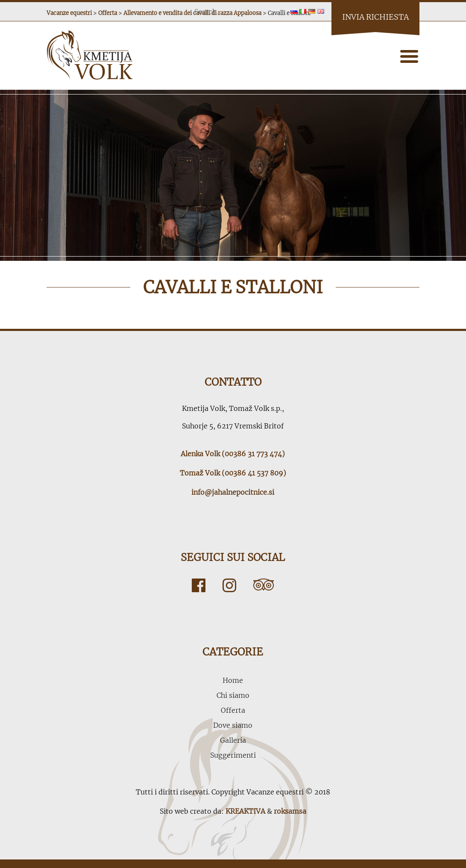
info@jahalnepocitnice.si (233, 492)
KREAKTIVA (245, 811)
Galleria (233, 740)
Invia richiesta (375, 17)
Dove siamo (233, 725)
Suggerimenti (233, 755)
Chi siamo (233, 695)
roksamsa (290, 811)
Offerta (233, 710)
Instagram (229, 585)
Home (233, 680)
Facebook (199, 585)
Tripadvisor (264, 585)
